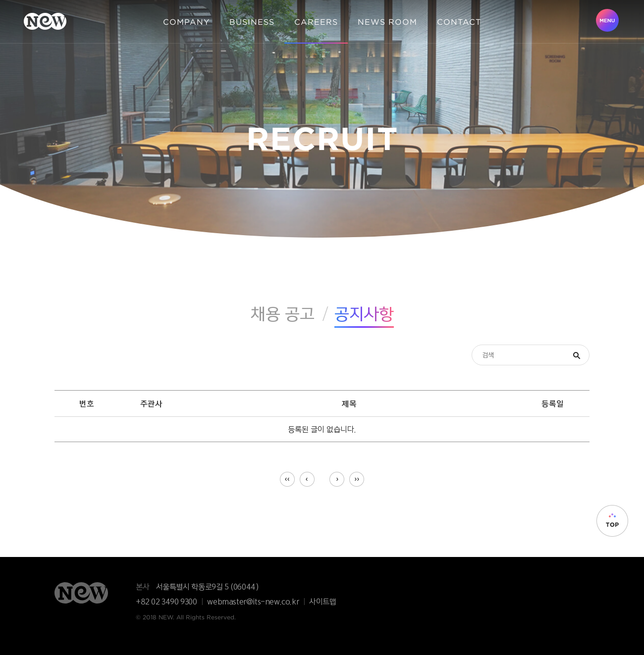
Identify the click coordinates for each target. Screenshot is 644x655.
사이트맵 (322, 602)
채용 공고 (283, 313)
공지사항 (364, 313)
